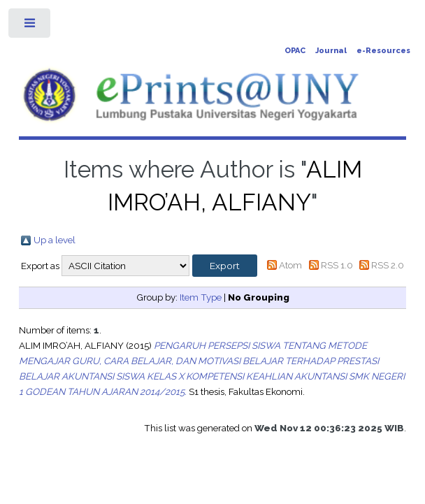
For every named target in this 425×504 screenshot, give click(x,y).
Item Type (201, 297)
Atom (290, 265)
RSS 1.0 (337, 265)
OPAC (295, 51)
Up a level (55, 240)
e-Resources (383, 51)
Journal (331, 51)
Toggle (30, 26)
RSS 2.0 (388, 265)
